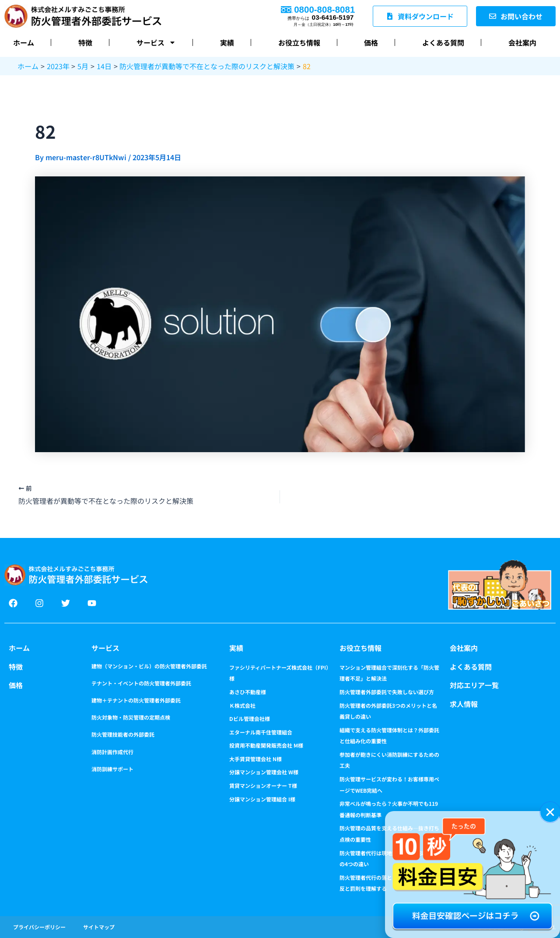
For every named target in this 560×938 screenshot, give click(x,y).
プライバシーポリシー (39, 927)
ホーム (24, 42)
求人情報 (464, 704)
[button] (550, 812)
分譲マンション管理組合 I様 (262, 799)
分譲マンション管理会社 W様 (264, 772)
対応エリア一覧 (474, 685)
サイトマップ (99, 927)
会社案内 (522, 42)
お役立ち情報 (299, 42)
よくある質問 (443, 42)
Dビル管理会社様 (250, 718)
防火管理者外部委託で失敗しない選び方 (387, 692)
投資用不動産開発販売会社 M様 (266, 745)
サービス (156, 42)
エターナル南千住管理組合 (261, 732)
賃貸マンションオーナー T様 (263, 785)
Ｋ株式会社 (242, 705)
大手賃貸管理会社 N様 (255, 759)
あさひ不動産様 (248, 692)
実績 (227, 42)
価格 (371, 42)
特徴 (85, 42)
